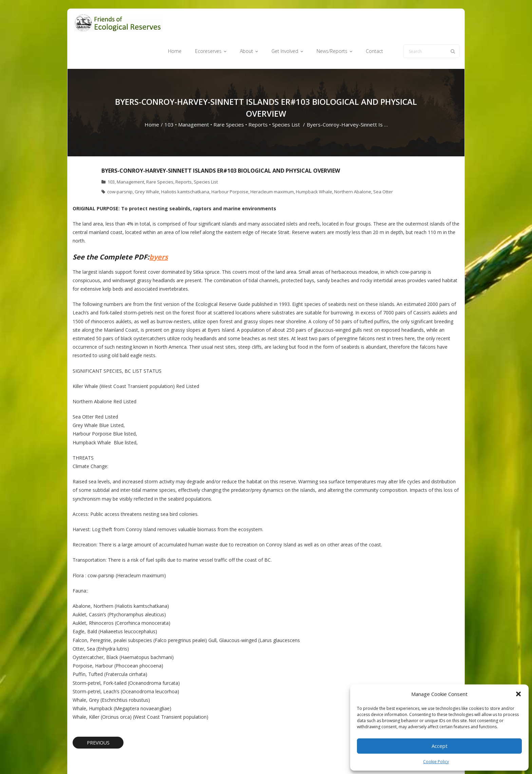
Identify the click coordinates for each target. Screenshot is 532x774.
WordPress (170, 758)
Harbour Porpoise (230, 165)
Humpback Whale (314, 165)
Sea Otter (383, 165)
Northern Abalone (353, 165)
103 (169, 98)
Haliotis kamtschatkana (185, 165)
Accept (440, 746)
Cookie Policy (436, 762)
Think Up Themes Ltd (113, 758)
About (278, 758)
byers (159, 230)
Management (194, 98)
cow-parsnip (120, 165)
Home (152, 98)
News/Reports (337, 758)
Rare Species (229, 98)
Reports (258, 98)
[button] (518, 694)
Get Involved (303, 758)
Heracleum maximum (272, 165)
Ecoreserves (252, 758)
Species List (286, 98)
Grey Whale (147, 165)
